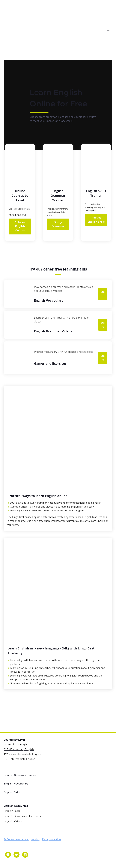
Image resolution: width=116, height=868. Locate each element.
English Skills (12, 791)
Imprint (35, 838)
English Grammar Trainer (20, 774)
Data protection (51, 838)
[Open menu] (109, 30)
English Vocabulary (16, 783)
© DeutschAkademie (16, 838)
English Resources (16, 805)
